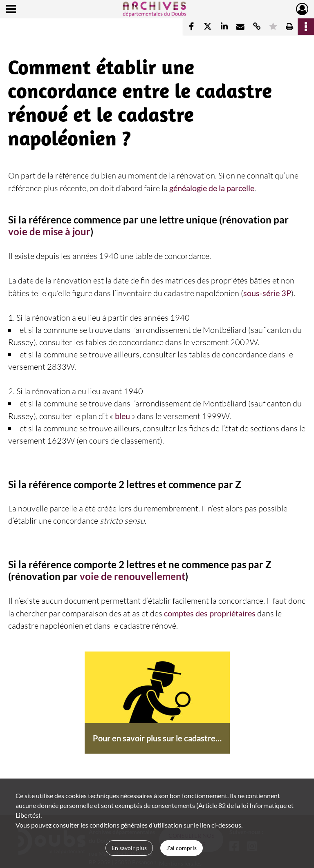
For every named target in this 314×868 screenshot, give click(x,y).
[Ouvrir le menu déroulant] (11, 10)
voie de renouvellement (132, 576)
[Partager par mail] (240, 27)
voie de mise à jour (49, 231)
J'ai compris (182, 848)
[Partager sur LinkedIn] (224, 27)
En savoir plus (129, 848)
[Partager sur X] (208, 27)
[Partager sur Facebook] (191, 27)
